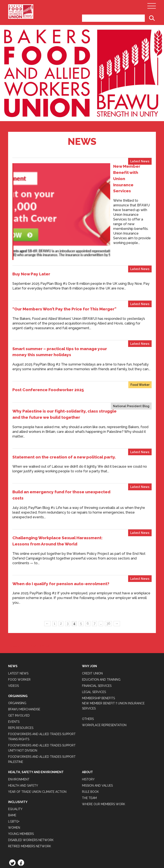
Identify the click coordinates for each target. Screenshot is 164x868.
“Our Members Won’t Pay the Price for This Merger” (64, 253)
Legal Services (94, 636)
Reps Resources (21, 672)
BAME (12, 759)
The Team (89, 742)
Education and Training (101, 623)
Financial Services (97, 630)
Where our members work (104, 748)
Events (14, 666)
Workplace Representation (104, 669)
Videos (13, 630)
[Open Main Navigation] (152, 7)
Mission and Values (97, 729)
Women (14, 771)
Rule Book (90, 736)
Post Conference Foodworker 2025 (48, 334)
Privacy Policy (20, 817)
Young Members (21, 778)
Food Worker (140, 329)
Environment (19, 723)
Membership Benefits (98, 642)
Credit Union (92, 617)
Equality (15, 753)
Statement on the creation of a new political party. (64, 401)
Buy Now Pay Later (31, 218)
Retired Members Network (30, 790)
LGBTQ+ (14, 765)
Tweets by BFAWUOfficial (29, 590)
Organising (17, 647)
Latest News (140, 161)
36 (108, 568)
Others (88, 663)
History (88, 723)
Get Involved (19, 659)
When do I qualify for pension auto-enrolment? (61, 527)
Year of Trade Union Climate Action (37, 736)
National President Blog (131, 350)
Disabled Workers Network (31, 784)
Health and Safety (23, 729)
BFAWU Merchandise (24, 653)
